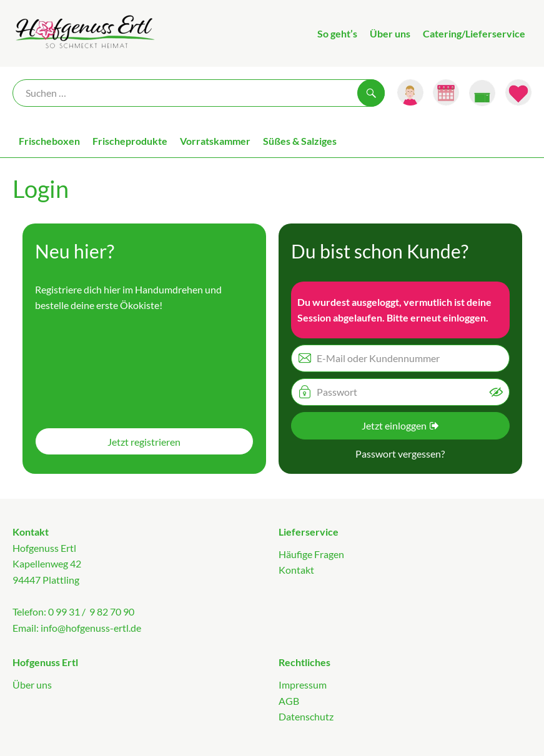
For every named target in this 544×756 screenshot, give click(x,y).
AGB (289, 701)
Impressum (303, 685)
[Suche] (199, 93)
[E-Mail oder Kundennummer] (400, 358)
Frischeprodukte (130, 141)
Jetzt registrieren (144, 442)
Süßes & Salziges (300, 141)
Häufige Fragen (311, 554)
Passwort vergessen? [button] (400, 454)
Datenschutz (306, 716)
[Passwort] (400, 392)
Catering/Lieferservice (474, 33)
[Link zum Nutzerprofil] (410, 92)
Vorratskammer (215, 141)
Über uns (390, 33)
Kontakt (296, 570)
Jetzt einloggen (400, 425)
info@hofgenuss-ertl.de (91, 628)
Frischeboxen (49, 141)
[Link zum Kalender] (446, 92)
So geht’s (337, 33)
